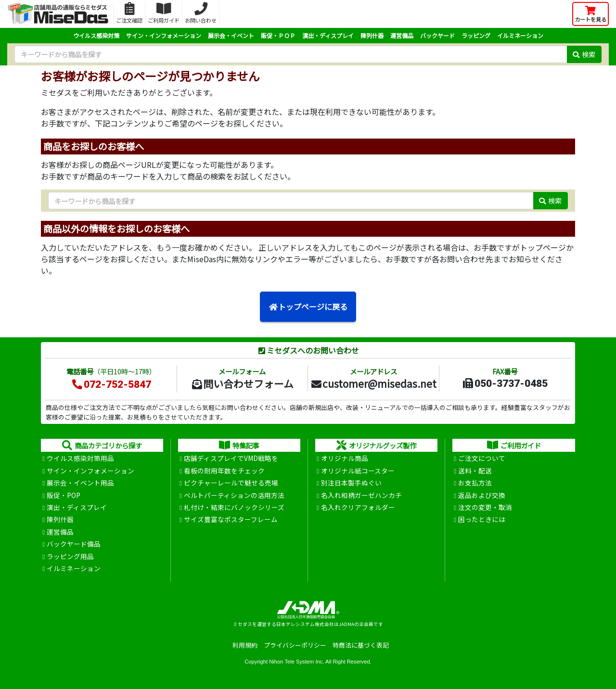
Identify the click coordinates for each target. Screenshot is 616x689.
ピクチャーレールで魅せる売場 (231, 483)
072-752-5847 (111, 384)
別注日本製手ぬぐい (351, 483)
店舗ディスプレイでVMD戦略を (231, 458)
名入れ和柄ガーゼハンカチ (361, 495)
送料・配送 (475, 471)
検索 (584, 54)
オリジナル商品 (345, 458)
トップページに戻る (308, 306)
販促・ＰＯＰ (278, 35)
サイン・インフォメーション (164, 35)
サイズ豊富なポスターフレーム (231, 519)
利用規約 (245, 645)
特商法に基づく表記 (361, 645)
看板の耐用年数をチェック (224, 471)
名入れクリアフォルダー (358, 507)
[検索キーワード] (291, 54)
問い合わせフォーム (242, 383)
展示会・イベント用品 (80, 483)
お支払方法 (475, 483)
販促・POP (64, 495)
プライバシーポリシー (295, 645)
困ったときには (482, 519)
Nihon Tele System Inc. (296, 662)
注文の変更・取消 (485, 507)
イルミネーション (520, 35)
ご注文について (482, 458)
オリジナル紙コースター (358, 471)
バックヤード (437, 35)
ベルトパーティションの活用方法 (234, 495)
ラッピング (476, 35)
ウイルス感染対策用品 (80, 458)
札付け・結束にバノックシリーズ (234, 507)
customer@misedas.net (373, 383)
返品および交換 (482, 495)
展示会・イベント (231, 35)
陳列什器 (372, 35)
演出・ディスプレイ (328, 35)
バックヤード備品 (74, 544)
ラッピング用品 (70, 556)
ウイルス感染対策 (96, 35)
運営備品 (402, 35)
